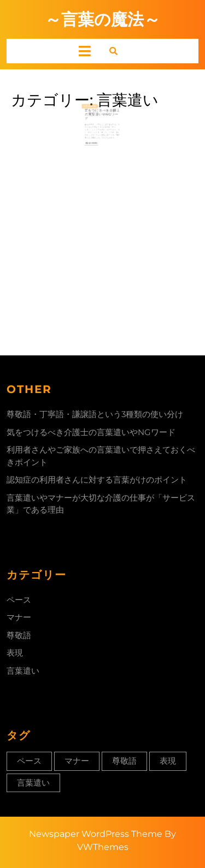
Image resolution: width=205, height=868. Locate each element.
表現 (15, 653)
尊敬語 (19, 635)
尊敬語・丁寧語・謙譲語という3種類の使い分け (95, 414)
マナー (19, 617)
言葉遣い (23, 671)
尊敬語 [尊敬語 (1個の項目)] (124, 761)
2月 (88, 110)
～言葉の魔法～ (102, 19)
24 (91, 110)
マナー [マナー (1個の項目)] (77, 761)
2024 (95, 110)
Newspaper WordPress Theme (96, 834)
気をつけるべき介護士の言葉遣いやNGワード (102, 117)
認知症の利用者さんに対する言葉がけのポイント (97, 480)
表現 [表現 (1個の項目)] (168, 761)
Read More (93, 141)
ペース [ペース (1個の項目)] (29, 761)
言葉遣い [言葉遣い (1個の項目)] (33, 783)
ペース (19, 600)
